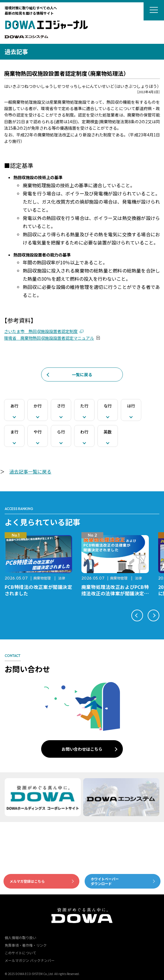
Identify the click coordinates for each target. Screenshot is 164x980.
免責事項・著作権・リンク (26, 945)
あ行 (14, 406)
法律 (62, 578)
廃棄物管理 (42, 578)
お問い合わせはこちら (82, 749)
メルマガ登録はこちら (27, 881)
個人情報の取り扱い (20, 937)
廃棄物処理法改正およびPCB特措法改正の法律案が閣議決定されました (115, 593)
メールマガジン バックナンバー (30, 960)
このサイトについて (20, 953)
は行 (131, 406)
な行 (108, 406)
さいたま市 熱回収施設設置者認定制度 (41, 331)
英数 (108, 432)
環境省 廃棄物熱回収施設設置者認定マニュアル (49, 338)
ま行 (14, 432)
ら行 (61, 432)
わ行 (84, 432)
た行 (84, 406)
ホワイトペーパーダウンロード (105, 881)
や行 (38, 432)
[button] (137, 615)
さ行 (61, 406)
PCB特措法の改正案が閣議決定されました (38, 590)
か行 (38, 406)
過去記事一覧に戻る (30, 471)
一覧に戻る (82, 374)
